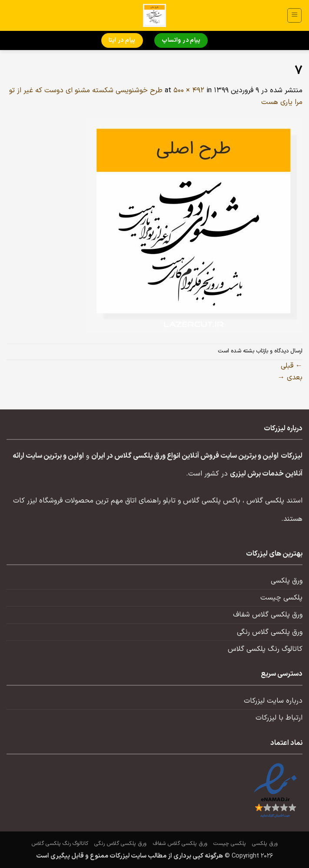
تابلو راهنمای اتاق (150, 501)
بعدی (290, 378)
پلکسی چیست (281, 598)
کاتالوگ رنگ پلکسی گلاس (265, 649)
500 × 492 (189, 90)
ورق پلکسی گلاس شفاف (268, 615)
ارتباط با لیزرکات (279, 718)
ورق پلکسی (287, 581)
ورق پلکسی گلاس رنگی (270, 632)
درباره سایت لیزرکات (273, 701)
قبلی (292, 366)
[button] (294, 15)
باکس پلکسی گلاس (212, 501)
